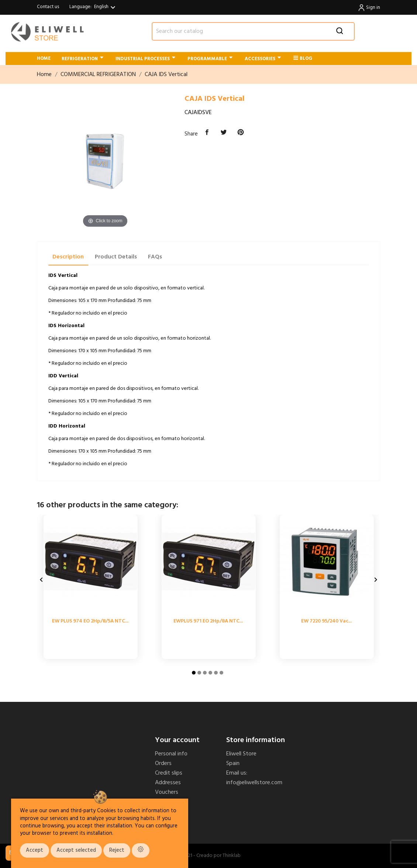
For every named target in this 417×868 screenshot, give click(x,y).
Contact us (48, 7)
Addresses (168, 783)
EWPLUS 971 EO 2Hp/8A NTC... (208, 621)
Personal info (171, 754)
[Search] (253, 31)
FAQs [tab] (155, 257)
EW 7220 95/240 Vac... (326, 621)
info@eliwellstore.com (254, 783)
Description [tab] (68, 257)
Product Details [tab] (116, 257)
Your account (177, 740)
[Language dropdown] (106, 7)
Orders (163, 764)
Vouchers (167, 792)
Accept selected (76, 850)
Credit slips (169, 773)
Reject (117, 850)
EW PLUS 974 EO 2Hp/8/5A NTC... (90, 621)
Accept (35, 850)
